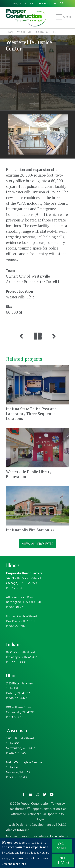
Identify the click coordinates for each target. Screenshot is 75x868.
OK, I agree (62, 846)
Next (66, 134)
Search (61, 3)
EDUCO (61, 825)
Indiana (14, 644)
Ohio (11, 675)
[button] (37, 134)
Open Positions (46, 3)
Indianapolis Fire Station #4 (30, 530)
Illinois (13, 565)
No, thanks (63, 860)
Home (11, 32)
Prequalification (23, 3)
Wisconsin (17, 730)
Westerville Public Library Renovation (29, 474)
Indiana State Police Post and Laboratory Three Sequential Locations (31, 414)
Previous (9, 134)
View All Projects (38, 544)
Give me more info (14, 864)
